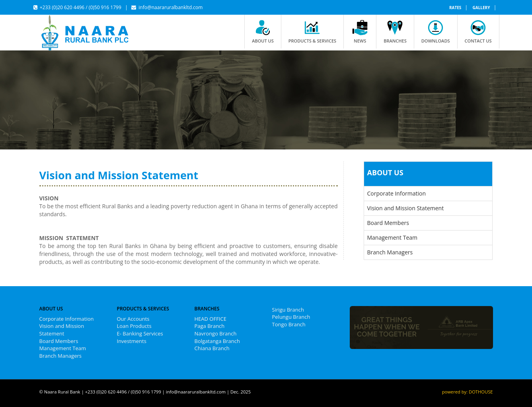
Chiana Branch (212, 348)
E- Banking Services (140, 333)
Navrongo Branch (216, 333)
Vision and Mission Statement (406, 208)
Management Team (393, 237)
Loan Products (134, 326)
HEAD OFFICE (210, 319)
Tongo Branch (289, 324)
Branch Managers (390, 252)
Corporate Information (397, 193)
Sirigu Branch (288, 310)
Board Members (388, 223)
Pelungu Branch (291, 317)
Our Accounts (133, 319)
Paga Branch (210, 326)
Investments (132, 341)
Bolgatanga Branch (217, 341)
